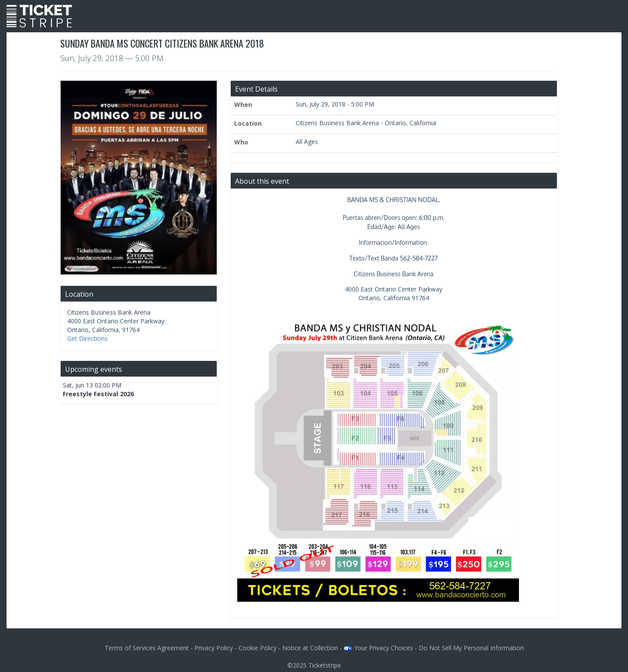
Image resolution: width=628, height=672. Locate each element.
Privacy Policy (214, 648)
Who (241, 142)
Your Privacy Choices (378, 648)
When (243, 105)
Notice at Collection (310, 648)
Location (248, 123)
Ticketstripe (325, 665)
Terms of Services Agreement (147, 648)
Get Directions (87, 338)
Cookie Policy (258, 648)
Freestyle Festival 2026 (98, 394)
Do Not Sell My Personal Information (471, 648)
